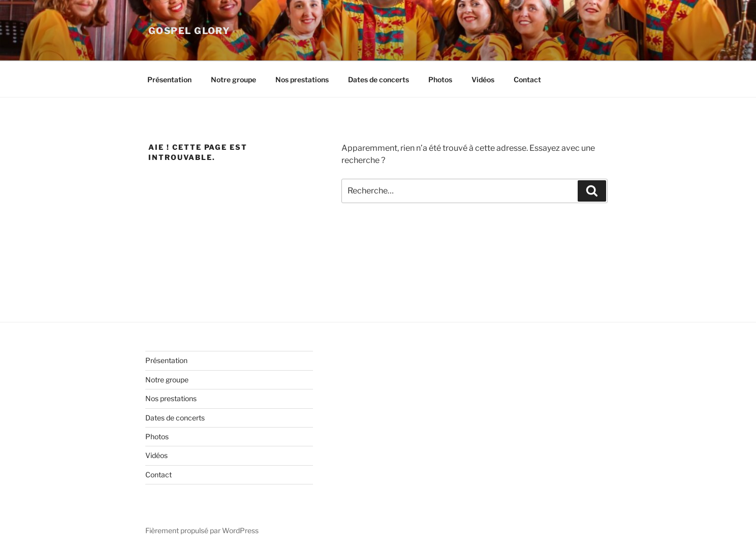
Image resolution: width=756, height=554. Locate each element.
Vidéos (483, 79)
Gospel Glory (189, 31)
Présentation (169, 79)
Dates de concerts (379, 79)
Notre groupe (233, 79)
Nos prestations (302, 79)
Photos (440, 79)
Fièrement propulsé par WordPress (202, 530)
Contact (527, 79)
